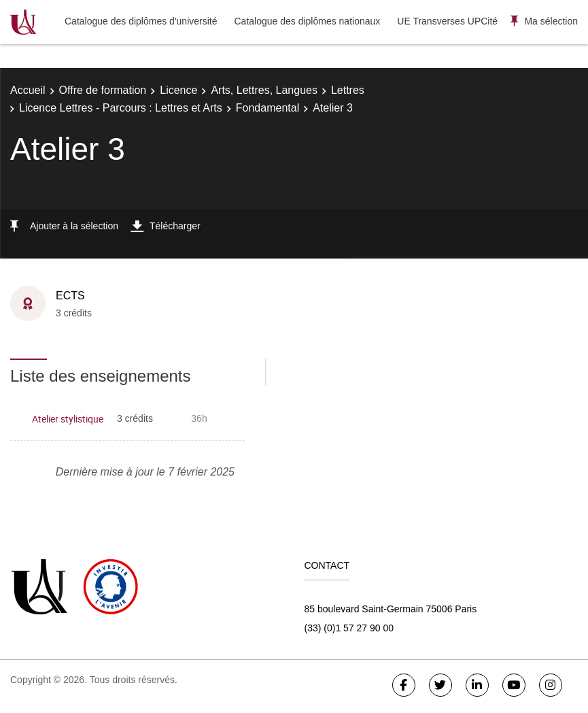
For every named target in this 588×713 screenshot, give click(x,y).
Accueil (28, 90)
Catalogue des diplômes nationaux (307, 21)
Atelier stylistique (68, 419)
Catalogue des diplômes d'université (141, 21)
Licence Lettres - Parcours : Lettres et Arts (121, 108)
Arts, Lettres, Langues (264, 90)
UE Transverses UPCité (447, 21)
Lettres (348, 90)
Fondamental (267, 108)
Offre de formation (103, 90)
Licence (178, 90)
